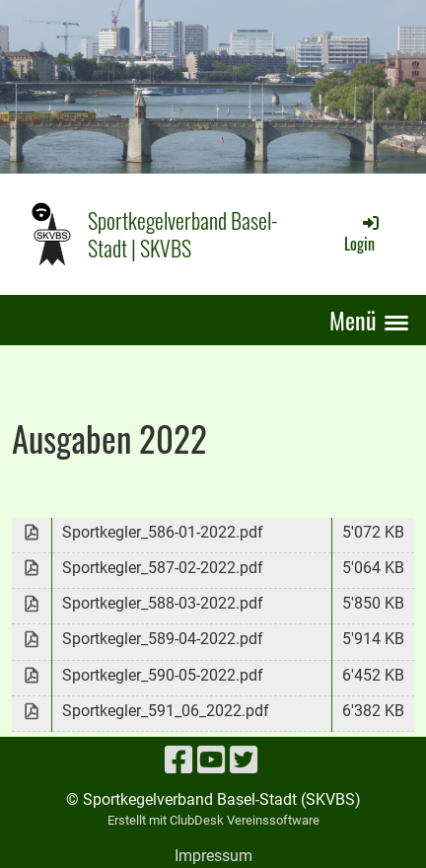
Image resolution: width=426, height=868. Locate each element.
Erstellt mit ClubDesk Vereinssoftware (213, 820)
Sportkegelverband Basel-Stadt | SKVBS (183, 234)
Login (363, 234)
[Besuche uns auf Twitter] (244, 760)
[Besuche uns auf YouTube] (211, 760)
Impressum (213, 856)
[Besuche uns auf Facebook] (178, 760)
